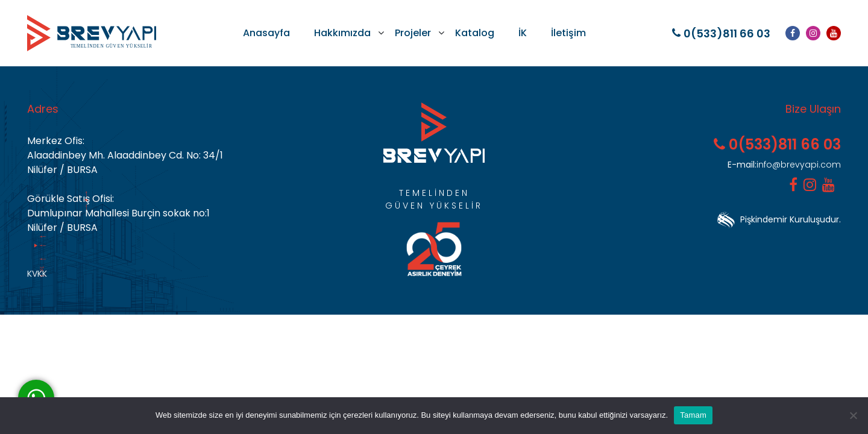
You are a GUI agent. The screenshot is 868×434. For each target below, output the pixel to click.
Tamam (693, 415)
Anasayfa (266, 33)
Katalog (475, 33)
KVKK (37, 274)
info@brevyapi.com (784, 165)
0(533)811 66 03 (721, 33)
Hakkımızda (342, 33)
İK (523, 33)
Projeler (413, 33)
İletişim (568, 33)
